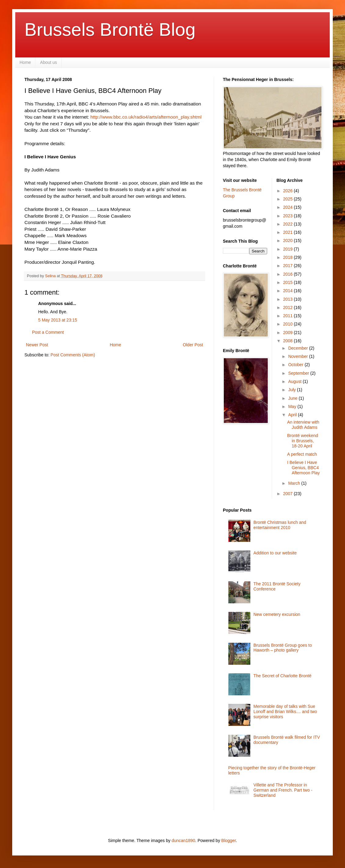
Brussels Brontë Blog (110, 29)
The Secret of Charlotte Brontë (282, 676)
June (293, 398)
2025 (288, 199)
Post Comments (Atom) (73, 355)
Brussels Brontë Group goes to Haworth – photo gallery (283, 648)
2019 (288, 249)
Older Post (193, 345)
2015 (288, 282)
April (293, 415)
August (295, 381)
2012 (288, 307)
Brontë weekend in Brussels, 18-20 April (302, 441)
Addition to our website (275, 553)
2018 (288, 257)
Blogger (229, 840)
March (295, 483)
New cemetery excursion (277, 614)
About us (48, 62)
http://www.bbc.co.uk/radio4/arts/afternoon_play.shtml (146, 117)
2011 (288, 316)
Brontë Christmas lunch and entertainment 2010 (280, 525)
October (296, 365)
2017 (288, 266)
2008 (288, 341)
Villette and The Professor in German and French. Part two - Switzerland (283, 790)
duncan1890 (183, 840)
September (299, 373)
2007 (288, 494)
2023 (288, 216)
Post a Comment (48, 332)
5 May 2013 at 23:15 (58, 320)
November (299, 356)
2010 (288, 324)
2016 (288, 274)
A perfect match (302, 454)
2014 (288, 291)
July (293, 390)
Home (25, 62)
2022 (288, 224)
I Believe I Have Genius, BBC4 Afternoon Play (303, 468)
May (293, 406)
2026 (288, 191)
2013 (288, 299)
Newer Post (37, 345)
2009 (288, 333)
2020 (288, 241)
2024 (288, 207)
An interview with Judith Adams (303, 425)
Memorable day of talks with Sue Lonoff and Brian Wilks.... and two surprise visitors (285, 712)
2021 (288, 232)
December (299, 348)
